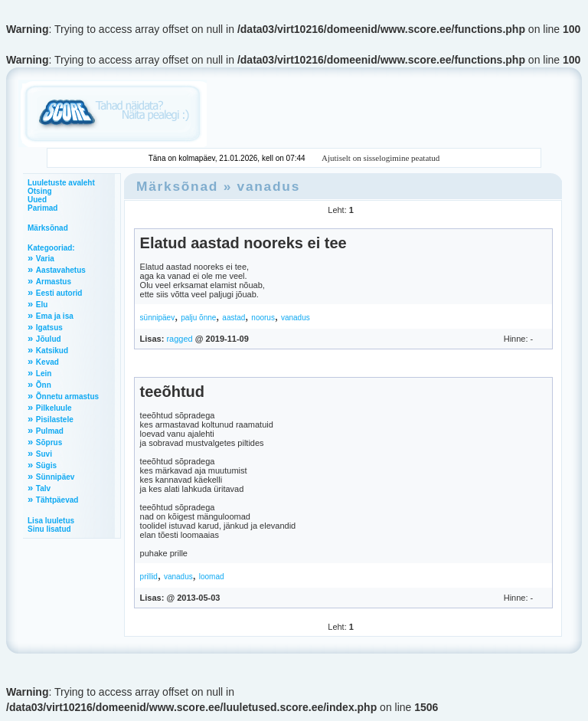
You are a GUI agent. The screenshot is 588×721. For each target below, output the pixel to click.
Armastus (54, 282)
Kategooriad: (51, 248)
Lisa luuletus (51, 521)
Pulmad (50, 431)
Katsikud (52, 351)
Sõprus (49, 442)
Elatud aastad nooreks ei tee (243, 243)
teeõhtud (172, 392)
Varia (45, 259)
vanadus (269, 186)
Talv (43, 488)
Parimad (42, 208)
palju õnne (198, 318)
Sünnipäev (56, 477)
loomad (212, 577)
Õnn (44, 385)
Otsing (40, 191)
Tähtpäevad (57, 500)
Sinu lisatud (49, 529)
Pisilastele (55, 419)
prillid (149, 577)
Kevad (47, 362)
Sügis (46, 465)
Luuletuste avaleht (61, 183)
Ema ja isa (55, 316)
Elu (42, 305)
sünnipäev (158, 318)
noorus (263, 318)
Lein (44, 374)
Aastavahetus (61, 270)
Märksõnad (48, 228)
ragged (179, 339)
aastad (234, 318)
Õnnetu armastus (67, 397)
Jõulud (49, 339)
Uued (37, 200)
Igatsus (49, 328)
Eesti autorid (59, 293)
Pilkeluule (54, 408)
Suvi (44, 454)
